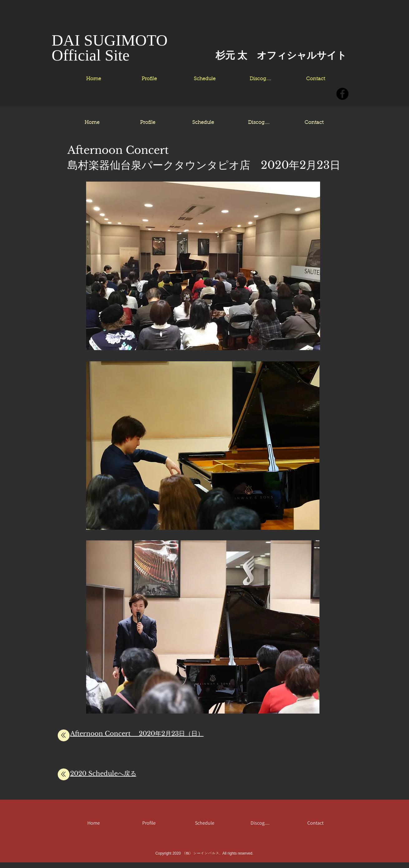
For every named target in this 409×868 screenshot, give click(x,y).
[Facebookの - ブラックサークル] (342, 94)
